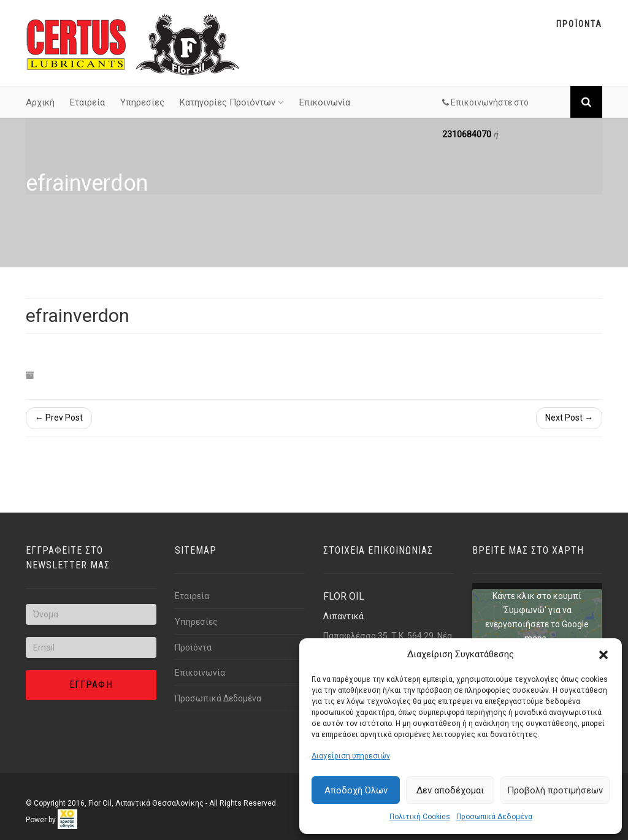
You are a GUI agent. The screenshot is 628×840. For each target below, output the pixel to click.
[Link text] (133, 44)
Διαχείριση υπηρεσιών (351, 756)
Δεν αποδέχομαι (450, 790)
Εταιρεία (87, 102)
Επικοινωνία (325, 102)
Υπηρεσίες (142, 102)
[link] (67, 819)
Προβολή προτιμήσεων (555, 790)
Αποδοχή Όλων (356, 790)
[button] (603, 655)
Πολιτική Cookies (420, 817)
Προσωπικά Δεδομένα (494, 817)
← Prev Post (59, 418)
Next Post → (569, 418)
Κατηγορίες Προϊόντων (232, 102)
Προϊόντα (193, 647)
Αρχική (40, 102)
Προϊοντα (579, 24)
